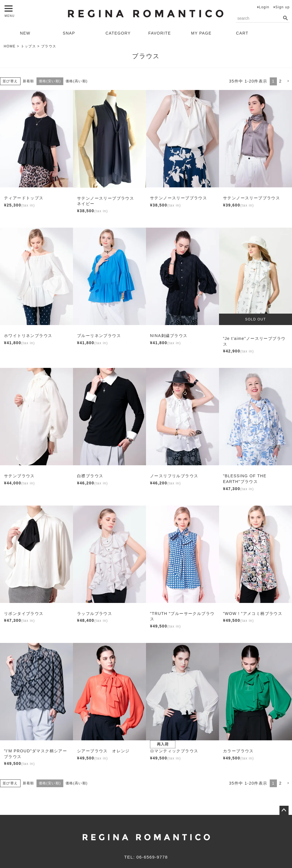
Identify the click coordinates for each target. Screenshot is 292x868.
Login (264, 7)
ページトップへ (284, 810)
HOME (10, 46)
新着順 (29, 81)
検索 (285, 18)
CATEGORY (118, 33)
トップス (29, 46)
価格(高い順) (77, 81)
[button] (288, 81)
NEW (25, 33)
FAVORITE (160, 33)
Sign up (282, 7)
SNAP (69, 33)
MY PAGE (201, 33)
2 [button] (280, 81)
